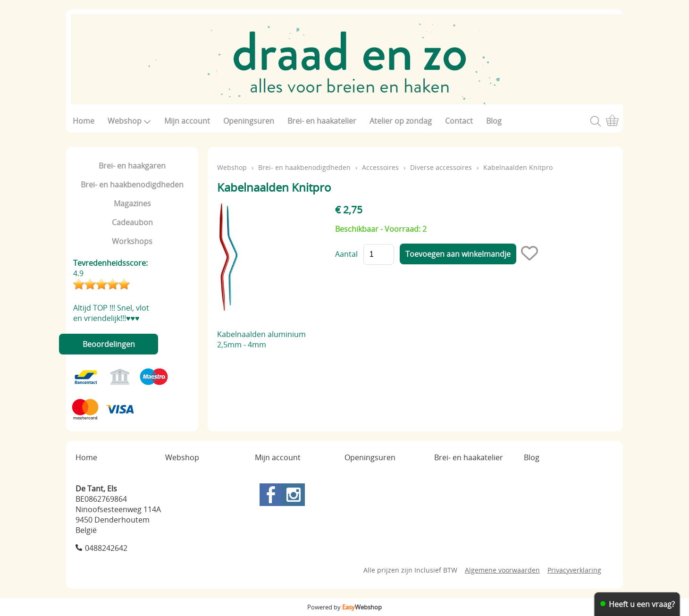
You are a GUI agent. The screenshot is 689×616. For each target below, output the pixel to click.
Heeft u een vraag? (642, 604)
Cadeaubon (132, 222)
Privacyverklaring (574, 570)
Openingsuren (249, 121)
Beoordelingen (109, 344)
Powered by (344, 607)
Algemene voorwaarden (502, 570)
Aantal (346, 254)
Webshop (129, 121)
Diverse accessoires (441, 167)
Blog (494, 121)
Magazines (132, 203)
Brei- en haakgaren (132, 166)
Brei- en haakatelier (322, 121)
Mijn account (187, 121)
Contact (459, 121)
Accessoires (380, 167)
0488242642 (106, 548)
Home (84, 121)
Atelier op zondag (401, 121)
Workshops (132, 241)
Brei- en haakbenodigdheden (132, 185)
